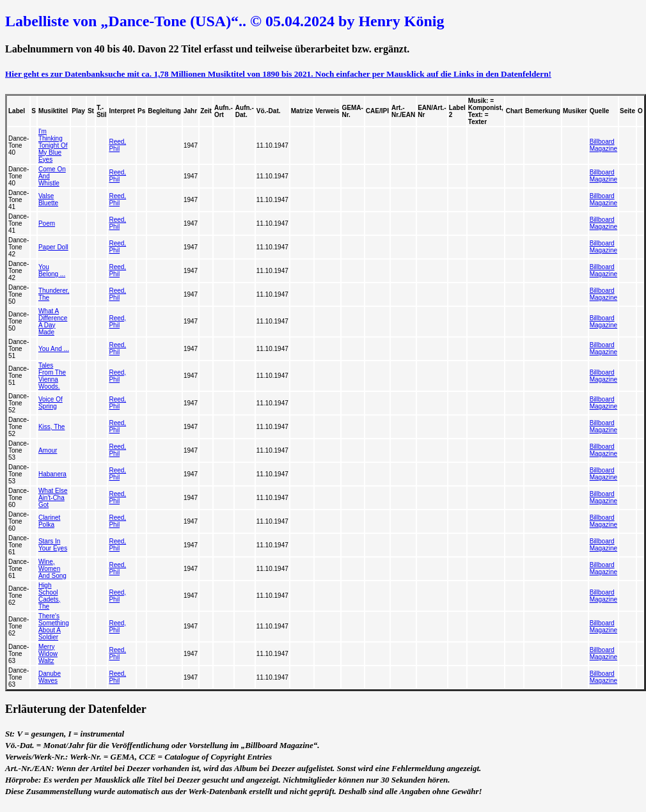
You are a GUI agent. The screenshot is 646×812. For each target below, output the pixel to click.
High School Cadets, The (49, 596)
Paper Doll (53, 247)
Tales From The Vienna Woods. (52, 376)
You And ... (54, 349)
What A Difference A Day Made (53, 322)
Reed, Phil (117, 145)
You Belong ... (52, 270)
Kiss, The (52, 427)
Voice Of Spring (51, 403)
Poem (47, 223)
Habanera (52, 474)
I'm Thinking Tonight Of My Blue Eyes (53, 145)
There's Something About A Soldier (54, 627)
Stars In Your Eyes (53, 545)
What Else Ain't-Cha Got (53, 498)
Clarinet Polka (49, 521)
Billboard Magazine (603, 145)
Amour (48, 450)
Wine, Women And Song (52, 569)
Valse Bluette (48, 199)
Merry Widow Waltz (48, 654)
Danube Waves (50, 677)
